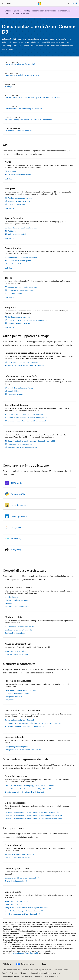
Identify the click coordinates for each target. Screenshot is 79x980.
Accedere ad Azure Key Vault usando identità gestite (24, 726)
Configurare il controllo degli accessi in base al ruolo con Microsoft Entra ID (33, 723)
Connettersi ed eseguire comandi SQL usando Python (28, 320)
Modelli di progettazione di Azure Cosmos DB (22, 914)
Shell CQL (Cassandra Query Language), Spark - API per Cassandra (30, 786)
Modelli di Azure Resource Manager (21, 388)
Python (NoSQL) (18, 494)
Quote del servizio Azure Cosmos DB (18, 630)
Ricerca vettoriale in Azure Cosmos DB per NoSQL (26, 366)
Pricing (8, 86)
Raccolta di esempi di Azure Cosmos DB (20, 854)
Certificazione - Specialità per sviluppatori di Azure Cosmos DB (32, 97)
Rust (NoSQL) (17, 550)
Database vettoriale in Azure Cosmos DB (22, 75)
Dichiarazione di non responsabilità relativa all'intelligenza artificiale (26, 970)
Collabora (13, 973)
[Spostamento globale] (2, 3)
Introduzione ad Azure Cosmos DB (20, 64)
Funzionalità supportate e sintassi (20, 198)
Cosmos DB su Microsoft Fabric (17, 654)
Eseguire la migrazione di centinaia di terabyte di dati (24, 792)
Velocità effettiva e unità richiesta (17, 606)
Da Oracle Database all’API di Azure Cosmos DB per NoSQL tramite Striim (32, 812)
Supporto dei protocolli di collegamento (23, 228)
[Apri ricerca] (69, 3)
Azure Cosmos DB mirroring (15, 651)
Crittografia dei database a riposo (17, 693)
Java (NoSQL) (16, 527)
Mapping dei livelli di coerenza (19, 201)
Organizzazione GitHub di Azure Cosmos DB (21, 878)
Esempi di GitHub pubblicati (15, 881)
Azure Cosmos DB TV (13, 904)
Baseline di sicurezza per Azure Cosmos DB (21, 690)
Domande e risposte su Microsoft (17, 858)
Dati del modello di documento (19, 175)
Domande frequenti (15, 294)
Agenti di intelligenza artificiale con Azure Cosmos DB (28, 120)
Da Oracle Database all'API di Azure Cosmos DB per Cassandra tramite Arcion (34, 819)
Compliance (9, 700)
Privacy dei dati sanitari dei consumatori (44, 973)
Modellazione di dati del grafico (19, 261)
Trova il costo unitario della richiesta (21, 290)
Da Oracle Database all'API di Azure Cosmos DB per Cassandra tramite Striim (33, 815)
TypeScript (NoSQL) (19, 516)
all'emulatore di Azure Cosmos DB (26, 953)
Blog (4, 973)
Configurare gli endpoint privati (16, 747)
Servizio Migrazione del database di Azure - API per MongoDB (28, 789)
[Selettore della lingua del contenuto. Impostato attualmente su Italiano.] (7, 964)
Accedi (75, 3)
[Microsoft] (39, 3)
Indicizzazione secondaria (17, 234)
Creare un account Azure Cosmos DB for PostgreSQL (27, 418)
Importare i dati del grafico (18, 264)
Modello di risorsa (12, 597)
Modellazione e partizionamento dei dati (20, 627)
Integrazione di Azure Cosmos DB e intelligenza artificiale (26, 908)
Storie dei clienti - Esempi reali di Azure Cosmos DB (24, 911)
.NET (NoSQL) (17, 483)
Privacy (22, 973)
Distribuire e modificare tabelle (19, 323)
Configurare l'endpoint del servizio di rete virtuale (23, 750)
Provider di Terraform (16, 394)
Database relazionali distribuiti (19, 317)
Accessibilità (26, 977)
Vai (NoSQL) (16, 539)
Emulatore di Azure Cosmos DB (18, 131)
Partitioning (12, 231)
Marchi (38, 977)
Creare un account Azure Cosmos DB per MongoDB (27, 421)
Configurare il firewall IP (14, 697)
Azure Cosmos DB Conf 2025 (16, 901)
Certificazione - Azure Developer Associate (24, 108)
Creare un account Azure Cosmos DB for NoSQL (26, 414)
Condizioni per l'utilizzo (10, 977)
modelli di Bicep (14, 391)
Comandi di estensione (16, 204)
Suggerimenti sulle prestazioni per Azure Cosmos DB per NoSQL (31, 441)
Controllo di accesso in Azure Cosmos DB (20, 720)
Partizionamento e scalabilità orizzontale (23, 447)
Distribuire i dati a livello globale (17, 600)
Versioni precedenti (61, 970)
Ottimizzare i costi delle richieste (20, 444)
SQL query (12, 171)
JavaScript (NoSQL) (19, 505)
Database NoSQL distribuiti (15, 633)
